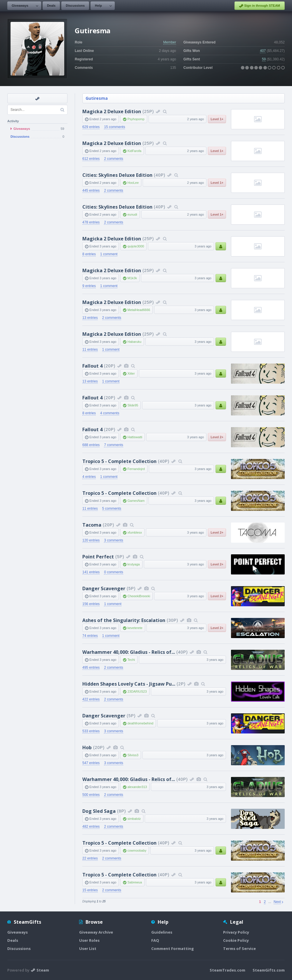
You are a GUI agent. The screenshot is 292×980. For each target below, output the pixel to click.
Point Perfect (98, 557)
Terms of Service (239, 948)
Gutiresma (97, 98)
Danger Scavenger (104, 588)
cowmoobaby (137, 850)
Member (170, 42)
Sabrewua (135, 882)
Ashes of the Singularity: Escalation (124, 620)
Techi (131, 660)
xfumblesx (135, 532)
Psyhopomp (136, 119)
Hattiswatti (135, 437)
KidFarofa (134, 151)
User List (88, 948)
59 (264, 59)
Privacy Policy (236, 932)
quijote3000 (136, 246)
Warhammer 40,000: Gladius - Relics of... (129, 652)
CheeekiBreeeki (139, 596)
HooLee (133, 183)
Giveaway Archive (96, 932)
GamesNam (136, 501)
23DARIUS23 (137, 691)
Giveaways (20, 6)
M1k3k (132, 278)
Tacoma (92, 525)
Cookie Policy (236, 940)
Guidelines (162, 932)
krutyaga (133, 564)
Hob (87, 747)
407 (263, 51)
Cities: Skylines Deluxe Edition (117, 175)
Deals (51, 6)
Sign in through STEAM (260, 6)
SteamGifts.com (269, 970)
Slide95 (133, 405)
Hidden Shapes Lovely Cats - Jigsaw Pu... (129, 684)
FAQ (155, 940)
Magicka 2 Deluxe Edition (112, 111)
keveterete (135, 628)
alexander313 (137, 787)
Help (98, 6)
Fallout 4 (92, 366)
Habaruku (134, 342)
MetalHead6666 (139, 310)
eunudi (132, 214)
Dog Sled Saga (99, 811)
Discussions (75, 6)
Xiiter (131, 373)
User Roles (89, 940)
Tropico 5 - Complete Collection (119, 461)
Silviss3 (133, 755)
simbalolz (134, 819)
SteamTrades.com (227, 970)
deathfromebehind (140, 723)
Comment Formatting (173, 948)
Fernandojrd (136, 469)
